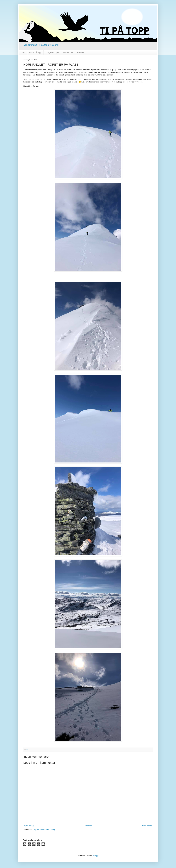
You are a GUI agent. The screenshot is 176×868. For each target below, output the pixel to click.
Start (23, 52)
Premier (81, 52)
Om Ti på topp (35, 52)
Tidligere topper (52, 52)
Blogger (96, 856)
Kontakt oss (68, 52)
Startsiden (88, 826)
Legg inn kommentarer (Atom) (44, 830)
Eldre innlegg (147, 826)
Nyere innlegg (29, 826)
